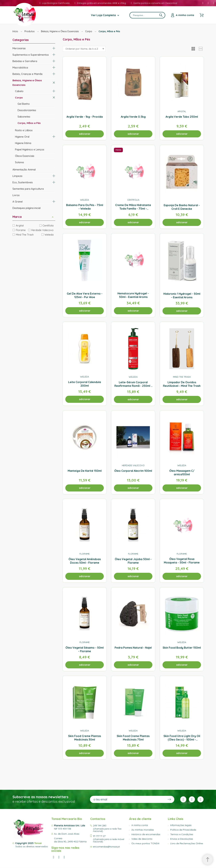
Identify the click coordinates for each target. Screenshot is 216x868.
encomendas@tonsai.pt (106, 847)
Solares (19, 162)
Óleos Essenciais (25, 156)
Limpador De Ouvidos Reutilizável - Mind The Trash (182, 384)
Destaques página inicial (26, 208)
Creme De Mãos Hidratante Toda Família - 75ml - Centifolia (133, 209)
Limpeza (17, 176)
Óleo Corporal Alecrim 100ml (133, 471)
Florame (21, 230)
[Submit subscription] (169, 799)
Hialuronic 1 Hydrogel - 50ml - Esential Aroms (182, 295)
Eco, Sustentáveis (23, 182)
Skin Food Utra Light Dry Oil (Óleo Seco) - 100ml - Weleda (182, 740)
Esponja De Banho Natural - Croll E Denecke (182, 207)
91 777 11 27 (99, 836)
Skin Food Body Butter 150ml (182, 648)
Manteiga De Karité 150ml (85, 471)
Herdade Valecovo (42, 230)
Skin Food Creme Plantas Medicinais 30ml (85, 738)
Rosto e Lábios (24, 130)
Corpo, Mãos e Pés (29, 123)
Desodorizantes (27, 110)
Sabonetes (24, 117)
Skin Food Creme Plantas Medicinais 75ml (133, 738)
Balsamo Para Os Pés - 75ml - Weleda (85, 207)
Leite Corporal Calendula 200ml (85, 384)
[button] (53, 217)
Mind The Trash (25, 235)
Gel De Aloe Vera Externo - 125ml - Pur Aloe (85, 295)
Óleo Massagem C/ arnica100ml (182, 473)
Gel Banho (24, 104)
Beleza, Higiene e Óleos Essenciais (27, 83)
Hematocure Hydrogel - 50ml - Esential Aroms (133, 295)
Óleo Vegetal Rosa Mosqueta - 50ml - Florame (182, 561)
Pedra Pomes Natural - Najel (133, 648)
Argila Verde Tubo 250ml (182, 117)
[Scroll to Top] (208, 860)
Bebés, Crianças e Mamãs (28, 74)
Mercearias (19, 48)
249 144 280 (100, 826)
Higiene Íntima (23, 143)
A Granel (18, 202)
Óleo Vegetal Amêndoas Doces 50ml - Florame (85, 561)
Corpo (19, 98)
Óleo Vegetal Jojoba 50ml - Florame (133, 561)
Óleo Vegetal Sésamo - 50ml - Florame (85, 649)
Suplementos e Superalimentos (31, 55)
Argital (20, 226)
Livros (16, 195)
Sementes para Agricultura (28, 189)
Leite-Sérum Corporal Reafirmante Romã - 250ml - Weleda (133, 386)
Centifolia (48, 226)
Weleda (49, 235)
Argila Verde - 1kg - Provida (85, 117)
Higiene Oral (22, 137)
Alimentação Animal (24, 170)
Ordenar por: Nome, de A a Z (82, 49)
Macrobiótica (20, 68)
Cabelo (19, 91)
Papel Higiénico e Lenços (30, 149)
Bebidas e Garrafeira (25, 61)
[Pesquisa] (147, 15)
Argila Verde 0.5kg (133, 117)
